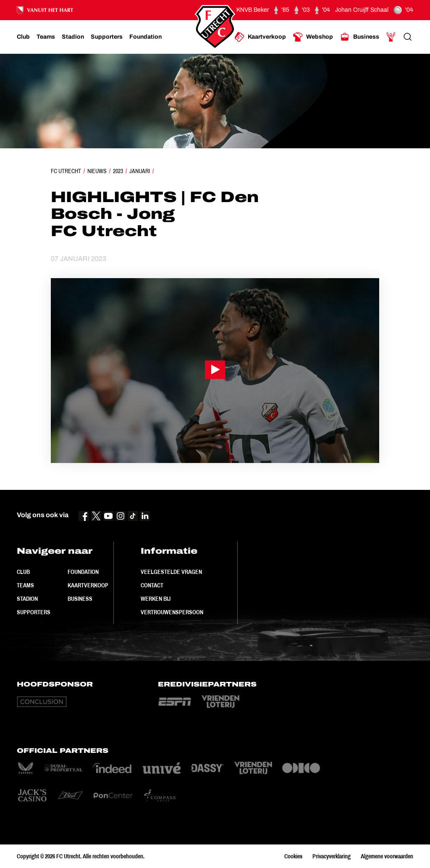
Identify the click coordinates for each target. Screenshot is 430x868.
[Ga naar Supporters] (107, 37)
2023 (118, 171)
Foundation (83, 572)
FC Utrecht (66, 171)
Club (23, 572)
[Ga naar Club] (23, 37)
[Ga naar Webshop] (313, 37)
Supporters (34, 612)
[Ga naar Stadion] (73, 37)
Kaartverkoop (88, 585)
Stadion (27, 599)
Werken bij (156, 599)
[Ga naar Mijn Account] (391, 37)
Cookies (293, 856)
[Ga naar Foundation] (146, 37)
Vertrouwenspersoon (172, 612)
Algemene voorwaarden (387, 856)
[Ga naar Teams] (46, 37)
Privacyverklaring (332, 856)
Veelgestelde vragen (171, 572)
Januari (140, 171)
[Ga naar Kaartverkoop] (260, 37)
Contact (152, 585)
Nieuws (97, 171)
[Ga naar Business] (359, 37)
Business (80, 599)
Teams (25, 585)
